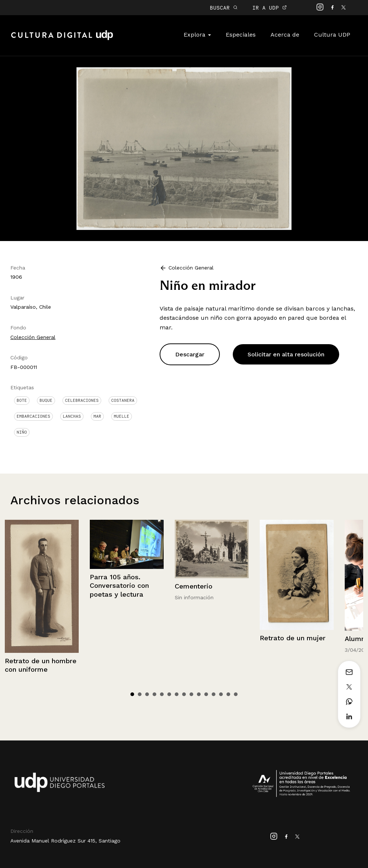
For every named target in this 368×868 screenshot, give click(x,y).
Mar (97, 416)
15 (236, 694)
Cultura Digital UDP (62, 39)
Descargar (190, 354)
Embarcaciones (33, 416)
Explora (197, 35)
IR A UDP (270, 8)
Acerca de (285, 35)
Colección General (33, 337)
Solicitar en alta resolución (286, 354)
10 (199, 694)
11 (206, 694)
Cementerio (194, 586)
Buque (46, 400)
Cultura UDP (332, 35)
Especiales (241, 35)
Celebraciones (82, 400)
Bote (22, 400)
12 (214, 694)
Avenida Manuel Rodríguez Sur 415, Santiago (65, 841)
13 (221, 694)
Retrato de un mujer (293, 638)
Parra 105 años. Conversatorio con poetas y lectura (119, 586)
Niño (22, 432)
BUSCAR (224, 8)
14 (228, 694)
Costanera (123, 400)
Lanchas (72, 416)
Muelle (122, 416)
